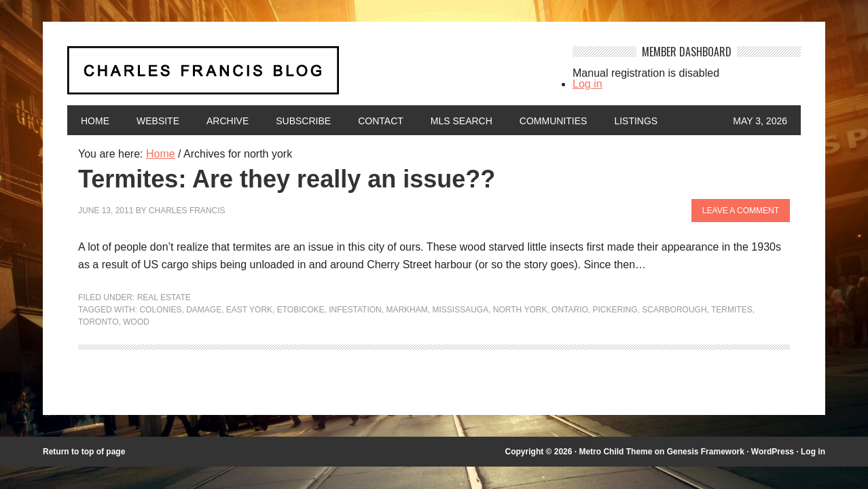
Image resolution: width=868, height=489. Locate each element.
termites (732, 310)
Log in (587, 84)
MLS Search (462, 121)
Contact (381, 121)
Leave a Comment (741, 211)
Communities (554, 121)
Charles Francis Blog (308, 76)
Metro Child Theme (615, 452)
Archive (228, 121)
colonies (160, 310)
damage (204, 310)
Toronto (98, 322)
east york (249, 310)
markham (406, 310)
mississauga (460, 310)
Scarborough (674, 310)
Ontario (570, 310)
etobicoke (301, 310)
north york (520, 310)
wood (136, 322)
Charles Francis (187, 211)
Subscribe (303, 121)
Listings (636, 121)
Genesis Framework (706, 452)
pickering (615, 310)
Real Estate (164, 297)
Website (158, 121)
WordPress (773, 452)
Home (95, 121)
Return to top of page (84, 452)
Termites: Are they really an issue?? (287, 179)
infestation (355, 310)
